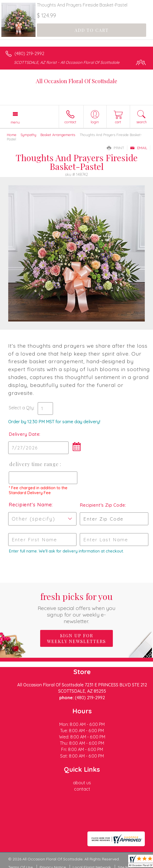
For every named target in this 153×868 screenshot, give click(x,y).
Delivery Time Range (34, 464)
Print (116, 148)
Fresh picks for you (76, 607)
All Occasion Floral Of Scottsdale (76, 81)
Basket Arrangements (58, 135)
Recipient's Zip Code (102, 505)
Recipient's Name (30, 505)
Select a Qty (21, 408)
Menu (15, 122)
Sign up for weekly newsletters (76, 638)
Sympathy (28, 135)
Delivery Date (24, 434)
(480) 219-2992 (29, 53)
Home (12, 135)
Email (139, 148)
